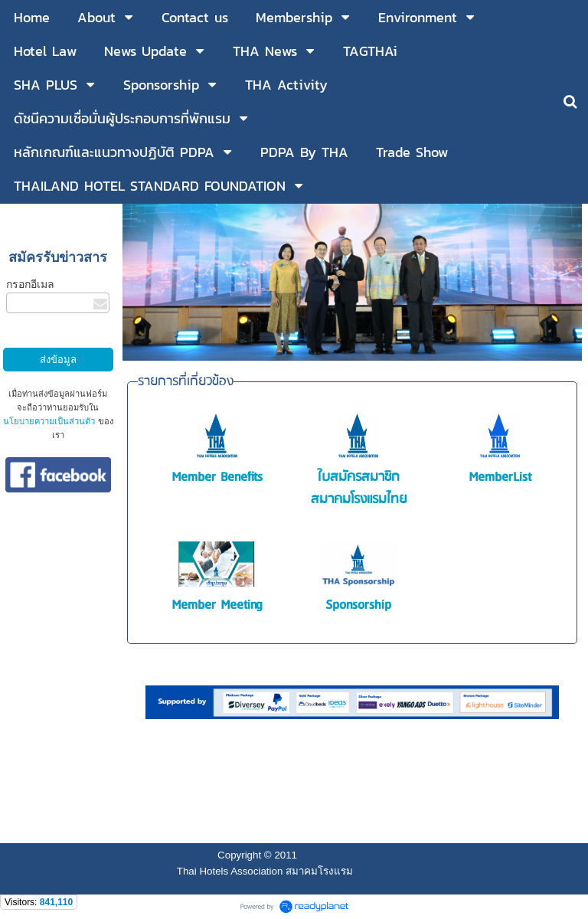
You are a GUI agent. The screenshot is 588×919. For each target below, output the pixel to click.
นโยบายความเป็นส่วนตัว (49, 421)
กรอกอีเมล (30, 284)
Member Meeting (217, 605)
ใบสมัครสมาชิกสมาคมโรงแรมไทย (359, 489)
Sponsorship (358, 605)
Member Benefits (217, 477)
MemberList (500, 477)
